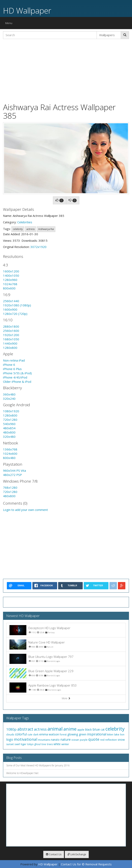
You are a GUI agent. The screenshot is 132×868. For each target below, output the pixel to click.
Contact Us (54, 854)
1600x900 (10, 309)
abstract (25, 729)
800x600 (9, 288)
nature (65, 739)
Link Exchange (77, 854)
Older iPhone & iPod (17, 382)
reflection (111, 740)
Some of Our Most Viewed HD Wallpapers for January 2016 (38, 765)
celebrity (18, 229)
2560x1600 (11, 331)
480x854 (9, 428)
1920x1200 (11, 335)
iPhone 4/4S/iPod (15, 377)
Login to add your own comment (25, 510)
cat (103, 729)
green (83, 734)
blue (96, 729)
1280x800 (10, 348)
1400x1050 (11, 275)
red (102, 740)
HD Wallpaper (27, 10)
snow (121, 740)
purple (84, 740)
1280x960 (10, 280)
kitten (110, 735)
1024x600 (10, 454)
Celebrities (25, 222)
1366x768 (10, 449)
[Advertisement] (66, 70)
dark (36, 735)
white (57, 744)
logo (10, 739)
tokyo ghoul (34, 744)
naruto (55, 740)
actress (30, 229)
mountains (44, 740)
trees (50, 744)
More (66, 698)
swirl (17, 744)
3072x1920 (38, 247)
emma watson (49, 734)
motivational (26, 739)
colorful (21, 734)
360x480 (9, 394)
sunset (10, 744)
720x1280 (10, 420)
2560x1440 (11, 301)
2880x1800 (11, 326)
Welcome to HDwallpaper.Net (22, 773)
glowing (73, 734)
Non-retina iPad (14, 360)
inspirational (97, 734)
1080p (11, 729)
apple (81, 730)
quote (94, 739)
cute (30, 735)
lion (122, 735)
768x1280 (10, 487)
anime (70, 729)
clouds (10, 734)
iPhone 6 (9, 365)
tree (44, 744)
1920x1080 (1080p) (17, 305)
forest (63, 735)
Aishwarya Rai (46, 229)
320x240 (9, 399)
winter (65, 744)
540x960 (9, 424)
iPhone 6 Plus (12, 369)
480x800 (9, 432)
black (88, 729)
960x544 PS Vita (14, 470)
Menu (10, 24)
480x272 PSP (12, 475)
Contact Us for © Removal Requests (86, 864)
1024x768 (10, 284)
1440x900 (10, 343)
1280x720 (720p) (15, 314)
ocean (75, 740)
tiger (24, 744)
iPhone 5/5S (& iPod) (17, 373)
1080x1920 (11, 411)
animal (55, 729)
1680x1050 (11, 339)
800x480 (9, 458)
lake (117, 734)
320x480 (9, 437)
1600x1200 (11, 271)
